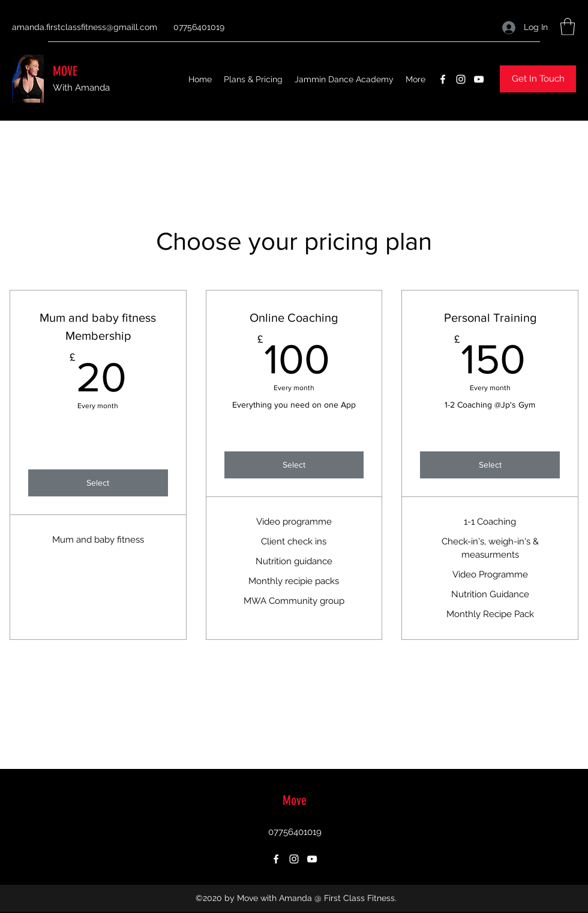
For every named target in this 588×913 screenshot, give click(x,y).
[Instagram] (461, 79)
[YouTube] (479, 79)
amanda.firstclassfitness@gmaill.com (85, 27)
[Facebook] (443, 79)
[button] (568, 27)
